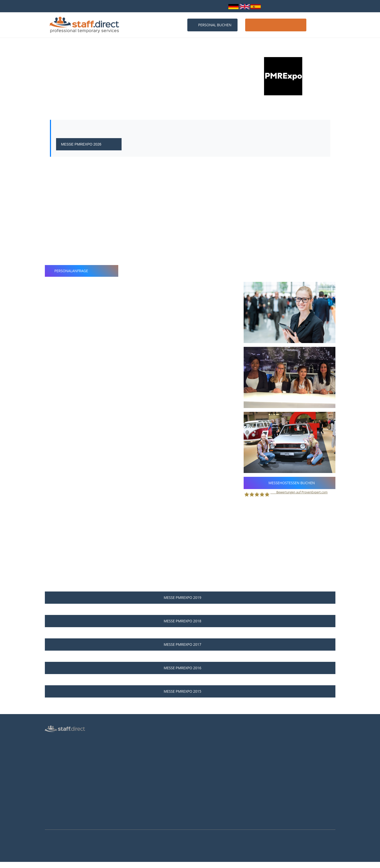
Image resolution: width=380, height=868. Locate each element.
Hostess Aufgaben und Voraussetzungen (225, 754)
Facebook (277, 763)
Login (219, 6)
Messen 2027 (129, 754)
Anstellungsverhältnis (211, 740)
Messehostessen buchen (290, 483)
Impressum (54, 805)
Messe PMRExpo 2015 (190, 691)
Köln (58, 98)
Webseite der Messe (83, 108)
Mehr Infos (6, 865)
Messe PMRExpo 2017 (190, 644)
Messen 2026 (129, 747)
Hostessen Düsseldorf (136, 784)
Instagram (278, 770)
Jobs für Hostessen (208, 747)
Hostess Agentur (58, 739)
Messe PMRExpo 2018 (190, 621)
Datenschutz (55, 783)
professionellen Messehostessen (218, 180)
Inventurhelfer (56, 761)
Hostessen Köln (131, 777)
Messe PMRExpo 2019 (190, 597)
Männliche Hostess (59, 768)
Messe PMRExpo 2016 (190, 668)
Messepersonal (57, 754)
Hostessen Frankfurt (135, 791)
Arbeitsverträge (57, 820)
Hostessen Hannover (135, 799)
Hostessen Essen (132, 806)
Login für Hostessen (60, 776)
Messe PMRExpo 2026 (89, 144)
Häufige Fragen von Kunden (141, 762)
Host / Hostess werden (276, 25)
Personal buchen (212, 25)
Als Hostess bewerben (211, 762)
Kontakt (323, 25)
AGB (48, 798)
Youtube (277, 777)
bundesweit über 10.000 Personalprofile (77, 6)
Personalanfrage (82, 271)
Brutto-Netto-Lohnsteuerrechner (219, 769)
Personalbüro (55, 746)
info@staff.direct (191, 6)
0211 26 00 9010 (154, 6)
